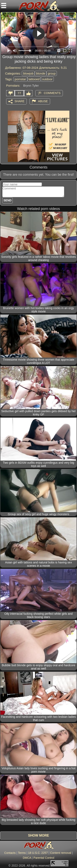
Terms (22, 853)
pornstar (20, 79)
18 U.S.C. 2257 (38, 853)
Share (20, 101)
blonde (41, 73)
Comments (52, 93)
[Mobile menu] (4, 6)
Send (7, 200)
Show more (38, 835)
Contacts (10, 853)
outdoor (47, 79)
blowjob (28, 73)
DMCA (27, 858)
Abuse (43, 101)
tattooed (34, 79)
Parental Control (44, 858)
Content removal (61, 853)
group (52, 73)
